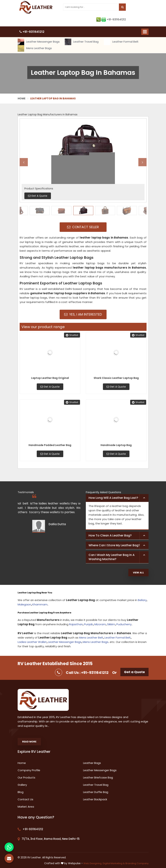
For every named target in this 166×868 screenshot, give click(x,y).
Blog (21, 792)
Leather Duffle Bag (96, 792)
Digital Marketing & (114, 863)
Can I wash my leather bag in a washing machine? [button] (112, 557)
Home (22, 98)
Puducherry (124, 624)
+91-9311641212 (111, 19)
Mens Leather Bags (35, 48)
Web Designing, (93, 863)
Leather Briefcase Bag (98, 777)
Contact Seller (83, 227)
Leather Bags (92, 763)
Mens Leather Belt (91, 638)
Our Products (26, 777)
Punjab (89, 624)
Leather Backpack (95, 799)
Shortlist (72, 335)
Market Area (26, 807)
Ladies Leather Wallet (32, 642)
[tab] (117, 498)
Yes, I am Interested (83, 314)
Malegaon (24, 604)
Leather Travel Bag (82, 42)
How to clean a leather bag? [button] (110, 535)
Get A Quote (50, 387)
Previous (24, 162)
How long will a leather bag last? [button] (113, 498)
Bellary (142, 600)
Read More (29, 742)
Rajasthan (76, 624)
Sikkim (111, 624)
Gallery (22, 785)
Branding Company (137, 863)
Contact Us (25, 799)
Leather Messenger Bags (39, 42)
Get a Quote (134, 672)
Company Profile (29, 770)
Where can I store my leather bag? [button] (114, 545)
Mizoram (100, 624)
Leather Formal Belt (121, 42)
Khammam (40, 604)
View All (138, 573)
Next (142, 162)
